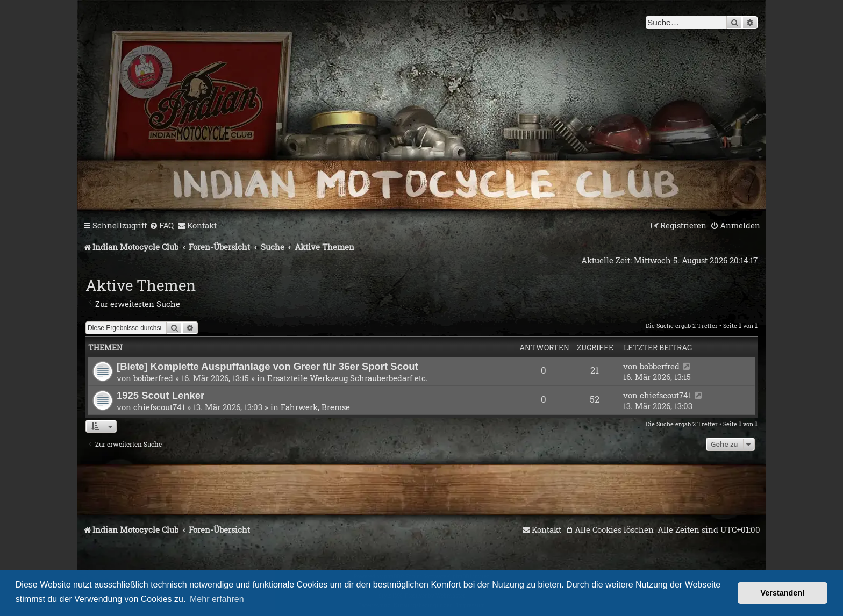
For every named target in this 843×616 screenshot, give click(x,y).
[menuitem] (162, 226)
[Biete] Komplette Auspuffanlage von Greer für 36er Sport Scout (267, 366)
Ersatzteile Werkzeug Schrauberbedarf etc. (348, 378)
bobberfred (153, 378)
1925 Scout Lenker (160, 395)
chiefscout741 (159, 407)
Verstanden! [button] (783, 593)
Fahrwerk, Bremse (315, 407)
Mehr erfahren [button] (217, 599)
